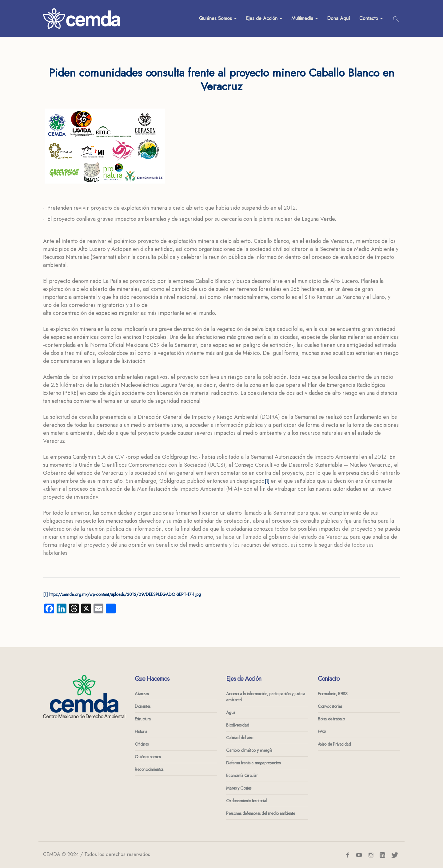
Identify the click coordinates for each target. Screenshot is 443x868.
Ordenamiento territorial (246, 801)
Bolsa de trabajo (331, 719)
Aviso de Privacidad (334, 744)
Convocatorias (330, 706)
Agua (231, 712)
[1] (267, 481)
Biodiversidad (237, 725)
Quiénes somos (148, 757)
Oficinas (142, 744)
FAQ (322, 731)
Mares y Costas (239, 788)
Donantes (143, 706)
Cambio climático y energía (249, 750)
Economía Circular (242, 775)
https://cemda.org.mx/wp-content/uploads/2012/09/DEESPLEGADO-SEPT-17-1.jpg (125, 594)
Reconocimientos (149, 769)
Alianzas (142, 694)
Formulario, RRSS (333, 694)
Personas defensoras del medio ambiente (260, 813)
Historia (141, 731)
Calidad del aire (240, 738)
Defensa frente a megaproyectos (253, 763)
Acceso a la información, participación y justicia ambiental (265, 697)
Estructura (143, 719)
